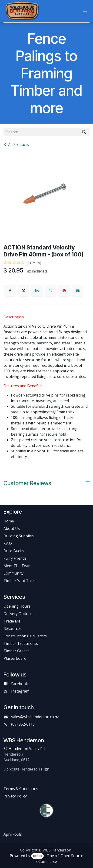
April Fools (13, 834)
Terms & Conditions (21, 789)
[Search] (84, 132)
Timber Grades (17, 651)
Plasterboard (15, 658)
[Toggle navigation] (85, 11)
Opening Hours (17, 606)
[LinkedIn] (37, 291)
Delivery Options (18, 614)
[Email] (78, 291)
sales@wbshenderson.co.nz (35, 717)
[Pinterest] (64, 291)
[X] (23, 291)
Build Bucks (14, 551)
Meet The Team (17, 566)
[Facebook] (10, 291)
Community (13, 573)
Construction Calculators (25, 636)
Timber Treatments (21, 643)
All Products (16, 145)
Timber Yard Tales (20, 581)
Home (9, 521)
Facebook (20, 684)
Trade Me (12, 621)
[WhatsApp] (50, 291)
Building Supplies (19, 536)
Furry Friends (15, 558)
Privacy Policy (15, 796)
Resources (13, 629)
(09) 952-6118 (23, 724)
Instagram (20, 691)
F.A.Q (8, 543)
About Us (12, 528)
